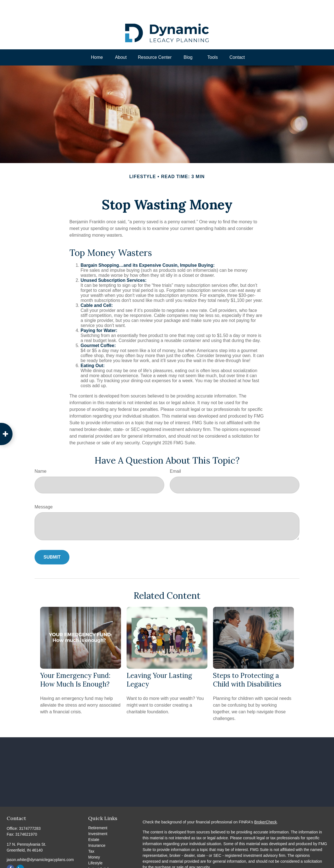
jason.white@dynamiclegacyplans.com (40, 843)
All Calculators (101, 864)
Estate (94, 823)
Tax (91, 835)
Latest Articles (100, 852)
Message (44, 490)
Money (94, 840)
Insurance (97, 829)
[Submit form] (52, 540)
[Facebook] (10, 852)
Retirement (98, 811)
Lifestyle (95, 846)
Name (41, 454)
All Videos (97, 858)
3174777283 (30, 812)
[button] (97, 41)
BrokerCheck (266, 805)
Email (175, 454)
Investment (98, 817)
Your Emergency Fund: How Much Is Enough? (75, 663)
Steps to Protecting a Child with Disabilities (247, 663)
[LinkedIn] (20, 852)
